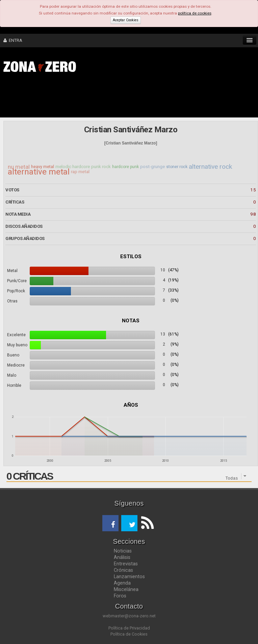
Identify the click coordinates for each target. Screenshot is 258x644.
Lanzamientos (129, 576)
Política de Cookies (129, 634)
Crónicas (123, 570)
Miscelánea (126, 589)
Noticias (123, 551)
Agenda (122, 583)
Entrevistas (126, 564)
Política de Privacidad (129, 628)
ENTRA (13, 40)
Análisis (122, 557)
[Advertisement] (105, 97)
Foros (120, 596)
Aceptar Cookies (126, 20)
